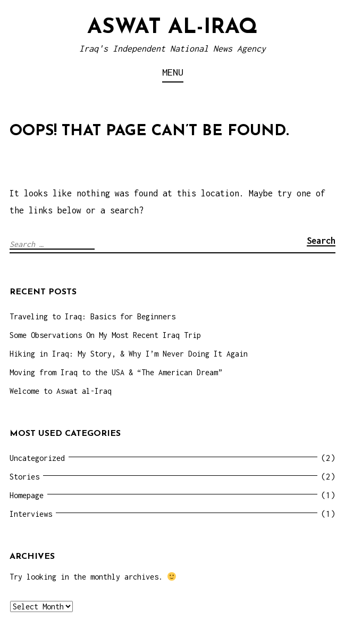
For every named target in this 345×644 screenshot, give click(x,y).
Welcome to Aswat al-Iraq (61, 391)
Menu (173, 72)
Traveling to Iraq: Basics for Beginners (92, 316)
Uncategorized (37, 458)
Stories (24, 477)
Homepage (27, 495)
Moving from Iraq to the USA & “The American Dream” (116, 372)
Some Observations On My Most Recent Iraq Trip (105, 335)
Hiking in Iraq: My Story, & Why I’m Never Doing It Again (129, 354)
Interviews (31, 514)
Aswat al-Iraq (172, 28)
